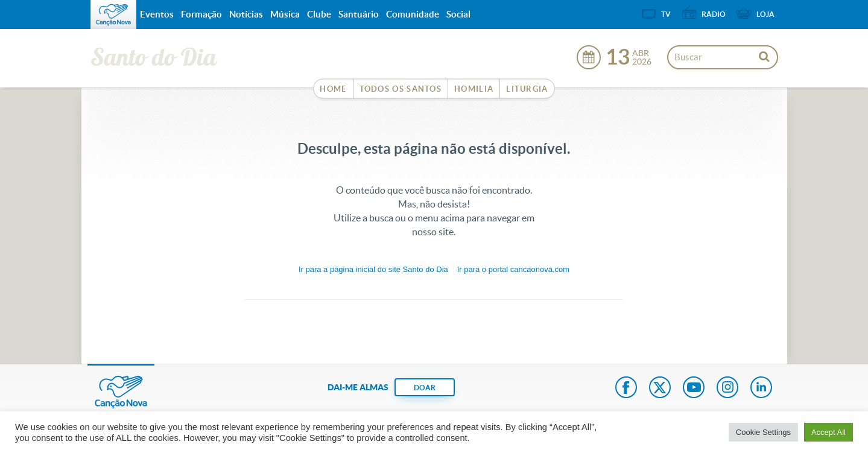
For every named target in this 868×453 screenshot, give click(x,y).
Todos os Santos (401, 89)
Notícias (246, 14)
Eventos (157, 14)
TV (666, 14)
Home (333, 89)
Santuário (359, 14)
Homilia (474, 89)
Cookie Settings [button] (763, 432)
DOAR (425, 388)
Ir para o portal (513, 269)
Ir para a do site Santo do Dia (373, 269)
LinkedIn (761, 388)
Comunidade (413, 14)
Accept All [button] (828, 432)
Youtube (694, 388)
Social (458, 14)
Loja (765, 14)
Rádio (714, 14)
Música (285, 14)
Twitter (660, 388)
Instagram (727, 388)
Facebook (626, 388)
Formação (201, 14)
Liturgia (527, 89)
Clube (319, 14)
